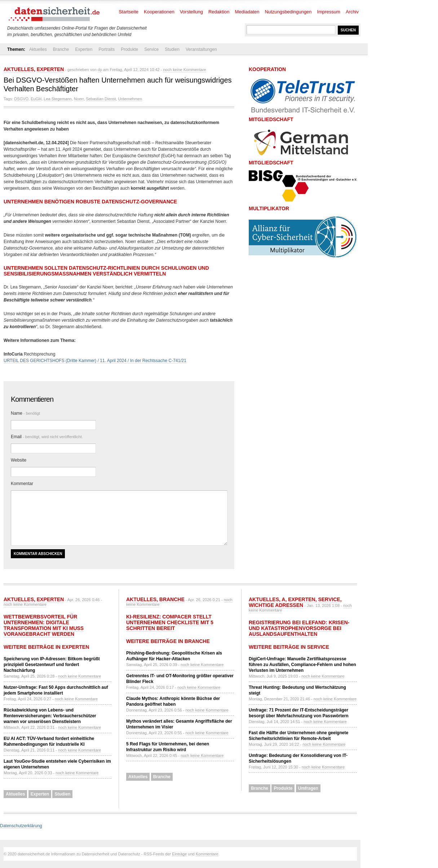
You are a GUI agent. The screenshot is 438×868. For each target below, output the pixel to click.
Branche (61, 49)
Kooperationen (159, 12)
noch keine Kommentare (184, 70)
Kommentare (207, 854)
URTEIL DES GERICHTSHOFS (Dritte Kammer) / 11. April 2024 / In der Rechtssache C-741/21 (95, 361)
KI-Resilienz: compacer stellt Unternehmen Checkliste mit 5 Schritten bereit (170, 622)
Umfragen (308, 788)
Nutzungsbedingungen (288, 12)
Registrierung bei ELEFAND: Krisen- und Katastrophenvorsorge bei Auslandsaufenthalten (299, 628)
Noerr (79, 99)
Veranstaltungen (201, 49)
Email (47, 437)
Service (151, 49)
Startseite (129, 12)
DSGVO (21, 99)
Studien (172, 49)
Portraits (107, 49)
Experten (84, 49)
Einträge (179, 854)
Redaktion (219, 12)
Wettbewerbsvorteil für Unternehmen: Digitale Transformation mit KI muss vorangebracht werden (44, 625)
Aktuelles (38, 49)
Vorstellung (191, 12)
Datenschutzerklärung (21, 826)
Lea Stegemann (58, 99)
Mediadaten (247, 12)
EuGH (36, 99)
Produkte (129, 49)
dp (100, 70)
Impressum (329, 12)
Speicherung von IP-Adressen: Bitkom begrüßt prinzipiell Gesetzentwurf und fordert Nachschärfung (52, 665)
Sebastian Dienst (101, 99)
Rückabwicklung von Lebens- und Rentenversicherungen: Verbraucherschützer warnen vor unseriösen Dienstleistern (50, 716)
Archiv (352, 12)
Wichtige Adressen (276, 605)
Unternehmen (130, 99)
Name (25, 413)
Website (19, 460)
